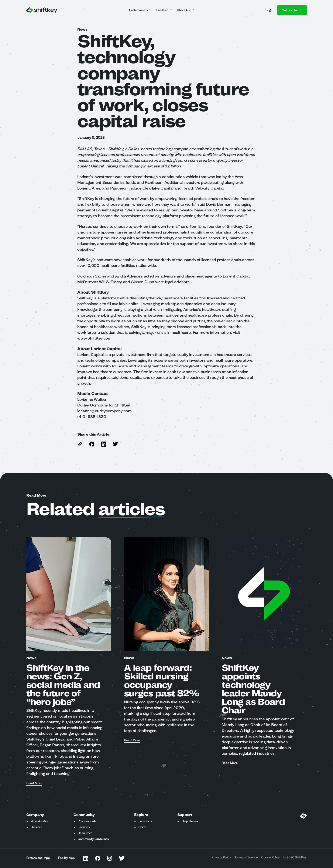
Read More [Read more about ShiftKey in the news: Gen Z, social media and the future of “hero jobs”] (34, 783)
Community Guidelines (93, 839)
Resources (85, 833)
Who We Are (39, 821)
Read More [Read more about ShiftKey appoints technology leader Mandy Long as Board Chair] (230, 763)
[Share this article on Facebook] (92, 444)
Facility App (66, 858)
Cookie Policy (270, 857)
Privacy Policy (221, 857)
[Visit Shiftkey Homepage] (303, 816)
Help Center (190, 821)
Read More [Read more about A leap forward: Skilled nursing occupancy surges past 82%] (132, 740)
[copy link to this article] (80, 444)
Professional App (38, 858)
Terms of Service (246, 857)
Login (269, 10)
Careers (36, 827)
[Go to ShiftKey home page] (42, 10)
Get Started (292, 10)
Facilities (84, 827)
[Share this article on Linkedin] (104, 444)
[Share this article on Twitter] (116, 444)
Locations (145, 821)
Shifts (142, 827)
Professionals (87, 821)
